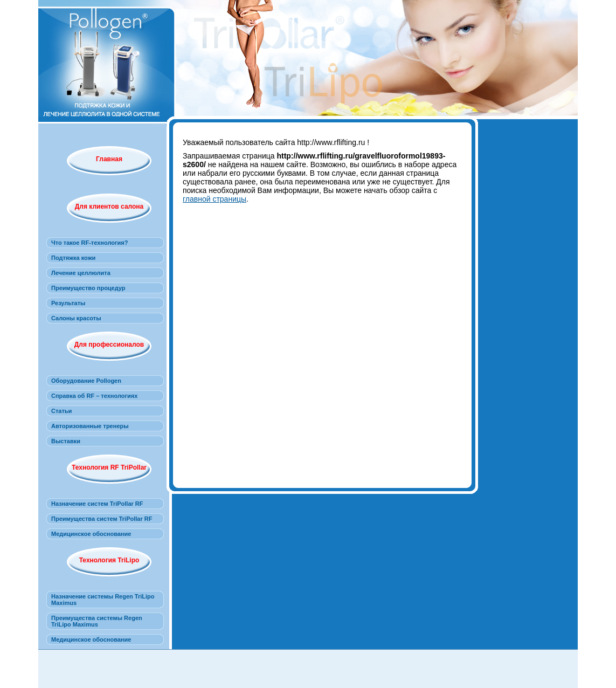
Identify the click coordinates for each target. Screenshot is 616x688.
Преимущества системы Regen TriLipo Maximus (97, 621)
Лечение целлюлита (81, 273)
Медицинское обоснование (91, 534)
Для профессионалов (109, 345)
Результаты (68, 303)
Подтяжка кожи (73, 258)
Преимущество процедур (88, 288)
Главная (109, 159)
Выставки (66, 441)
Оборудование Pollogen (86, 381)
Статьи (61, 411)
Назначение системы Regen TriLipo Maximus (103, 600)
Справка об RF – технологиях (94, 396)
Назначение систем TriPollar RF (97, 504)
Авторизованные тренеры (90, 426)
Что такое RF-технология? (89, 243)
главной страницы (214, 199)
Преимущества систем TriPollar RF (102, 519)
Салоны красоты (76, 318)
